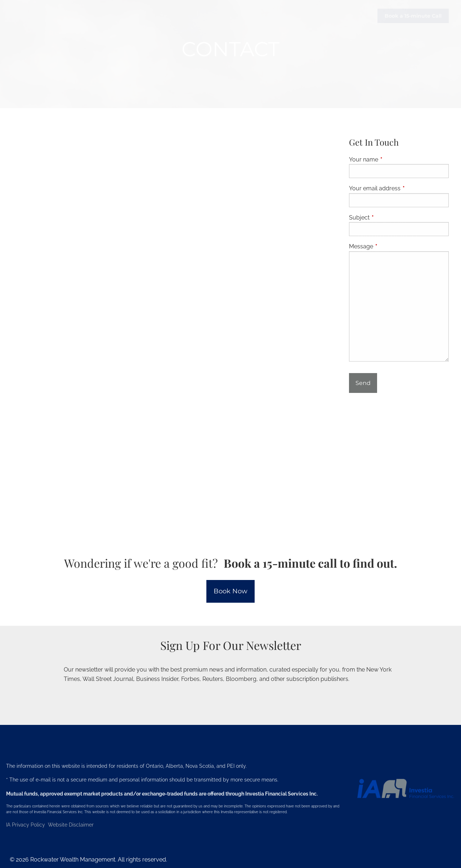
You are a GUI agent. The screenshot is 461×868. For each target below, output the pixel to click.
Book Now (230, 591)
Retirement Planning (389, 188)
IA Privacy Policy (26, 825)
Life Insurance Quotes (391, 366)
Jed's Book (374, 317)
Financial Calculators (393, 333)
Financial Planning (387, 172)
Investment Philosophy (393, 285)
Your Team (396, 382)
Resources (374, 253)
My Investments (426, 398)
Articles (402, 301)
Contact (436, 382)
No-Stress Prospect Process (401, 269)
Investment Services (388, 204)
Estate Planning (382, 221)
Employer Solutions (388, 236)
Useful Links (376, 350)
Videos (368, 301)
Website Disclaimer (71, 825)
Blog (434, 301)
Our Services (377, 156)
